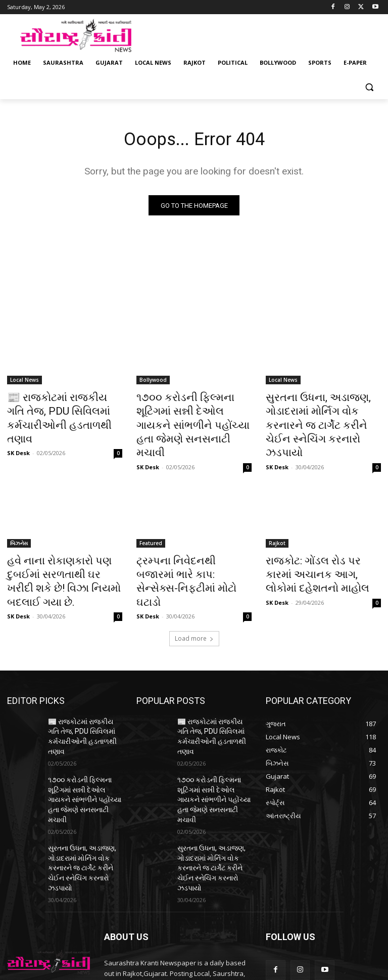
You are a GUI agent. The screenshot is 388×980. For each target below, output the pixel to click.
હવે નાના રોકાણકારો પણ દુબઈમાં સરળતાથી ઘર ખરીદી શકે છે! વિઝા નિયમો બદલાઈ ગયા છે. (64, 549)
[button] (369, 87)
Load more (194, 595)
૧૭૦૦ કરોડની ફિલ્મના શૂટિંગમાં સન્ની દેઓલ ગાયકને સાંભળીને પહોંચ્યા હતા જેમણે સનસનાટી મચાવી (190, 416)
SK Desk (18, 434)
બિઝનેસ (19, 521)
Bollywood (153, 382)
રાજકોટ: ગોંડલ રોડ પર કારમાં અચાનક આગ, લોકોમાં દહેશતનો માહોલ (322, 549)
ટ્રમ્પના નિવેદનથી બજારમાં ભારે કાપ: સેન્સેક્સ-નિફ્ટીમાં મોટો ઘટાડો (193, 549)
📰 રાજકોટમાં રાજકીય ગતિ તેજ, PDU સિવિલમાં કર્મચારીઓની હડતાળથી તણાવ (64, 410)
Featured (151, 521)
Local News (25, 382)
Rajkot (277, 521)
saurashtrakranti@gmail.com (184, 925)
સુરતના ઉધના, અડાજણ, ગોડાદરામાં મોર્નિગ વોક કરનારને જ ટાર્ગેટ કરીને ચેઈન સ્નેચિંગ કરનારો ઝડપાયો (319, 416)
